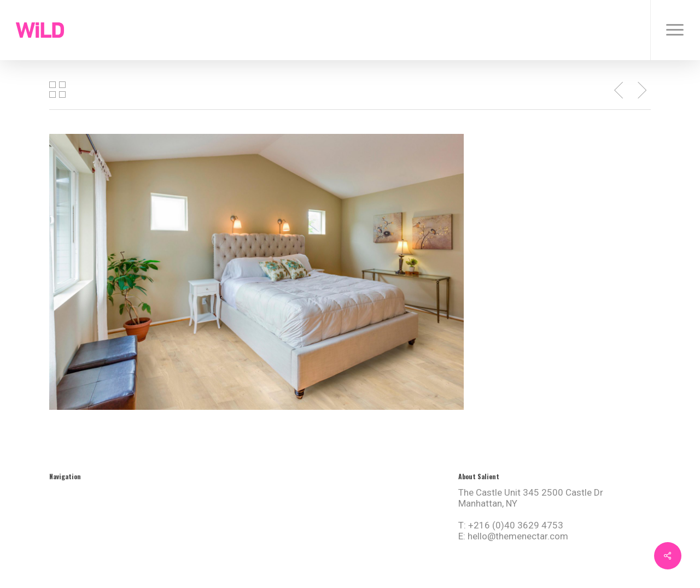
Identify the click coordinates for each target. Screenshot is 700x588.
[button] (675, 30)
